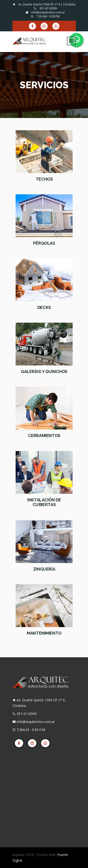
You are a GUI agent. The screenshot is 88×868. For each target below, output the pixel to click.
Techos (44, 179)
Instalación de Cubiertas (44, 502)
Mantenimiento (44, 633)
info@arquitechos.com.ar (45, 12)
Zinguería (44, 569)
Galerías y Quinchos (44, 372)
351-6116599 (45, 8)
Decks (44, 308)
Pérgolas (44, 243)
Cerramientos (44, 436)
